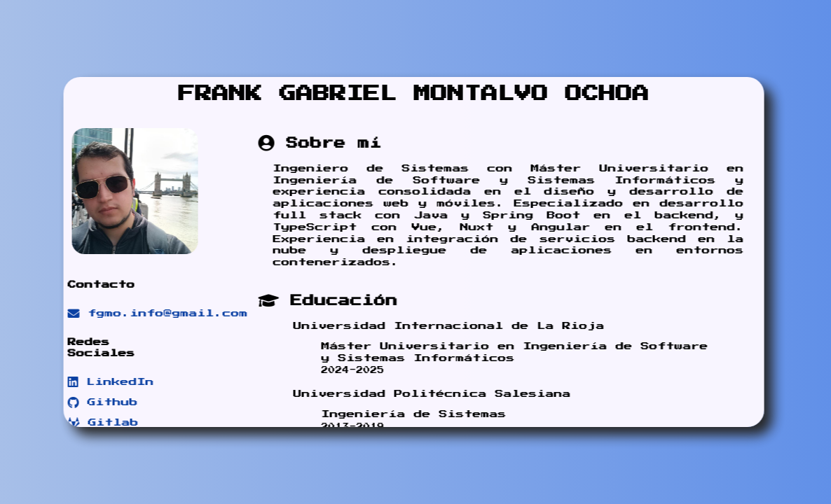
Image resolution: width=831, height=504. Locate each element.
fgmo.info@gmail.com (143, 314)
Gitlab (88, 423)
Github (88, 402)
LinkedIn (96, 382)
